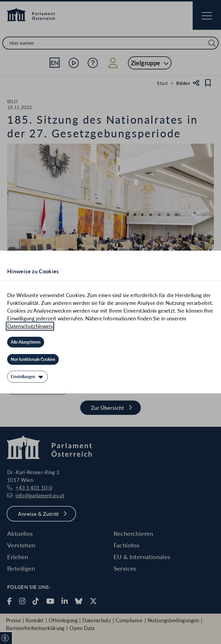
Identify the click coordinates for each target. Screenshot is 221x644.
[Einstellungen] (27, 377)
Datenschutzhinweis (30, 326)
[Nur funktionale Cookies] (33, 359)
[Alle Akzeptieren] (26, 342)
